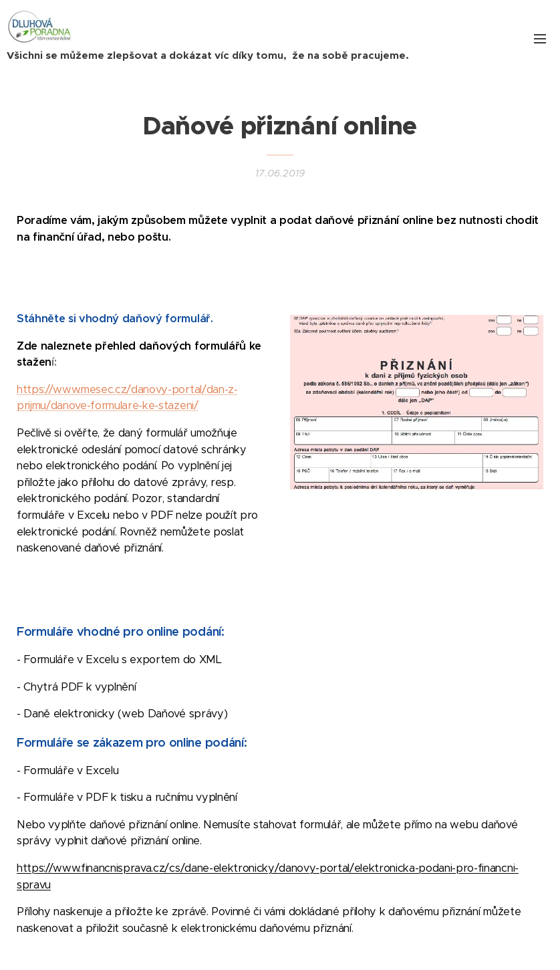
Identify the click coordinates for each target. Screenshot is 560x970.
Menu (540, 39)
